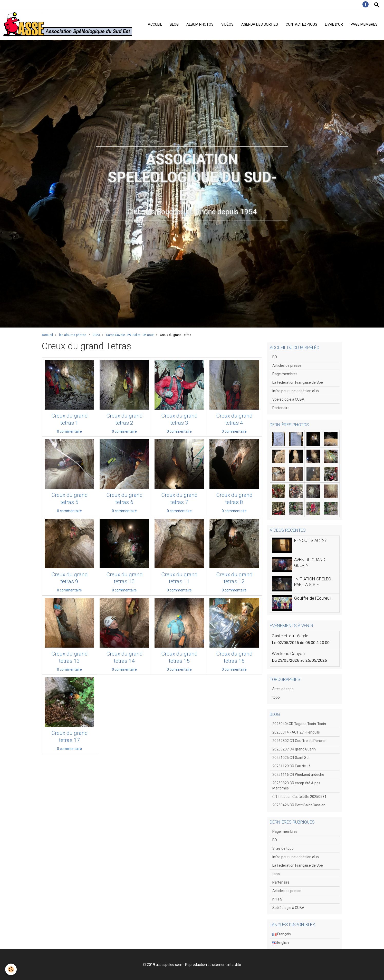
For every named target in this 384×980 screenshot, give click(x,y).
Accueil (155, 24)
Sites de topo (283, 689)
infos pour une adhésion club (296, 391)
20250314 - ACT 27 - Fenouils (296, 732)
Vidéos (227, 24)
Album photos (200, 24)
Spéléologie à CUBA (288, 399)
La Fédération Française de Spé (298, 382)
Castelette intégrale (290, 636)
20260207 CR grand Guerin (294, 749)
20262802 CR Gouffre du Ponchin (299, 741)
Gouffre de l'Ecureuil (313, 598)
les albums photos (73, 335)
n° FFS (277, 899)
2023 (96, 335)
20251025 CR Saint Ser (291, 758)
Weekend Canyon (288, 654)
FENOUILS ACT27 (310, 540)
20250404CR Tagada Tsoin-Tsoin (299, 724)
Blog (174, 24)
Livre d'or (334, 24)
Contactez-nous (301, 24)
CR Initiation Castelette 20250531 (299, 797)
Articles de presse (287, 365)
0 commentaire (69, 431)
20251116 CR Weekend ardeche (298, 775)
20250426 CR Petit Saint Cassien (299, 805)
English (281, 943)
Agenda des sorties (260, 24)
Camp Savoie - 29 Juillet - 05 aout (130, 335)
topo (276, 697)
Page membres (364, 24)
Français (282, 934)
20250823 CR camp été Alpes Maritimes (296, 786)
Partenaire (281, 408)
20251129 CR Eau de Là (291, 766)
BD (275, 357)
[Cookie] (11, 969)
